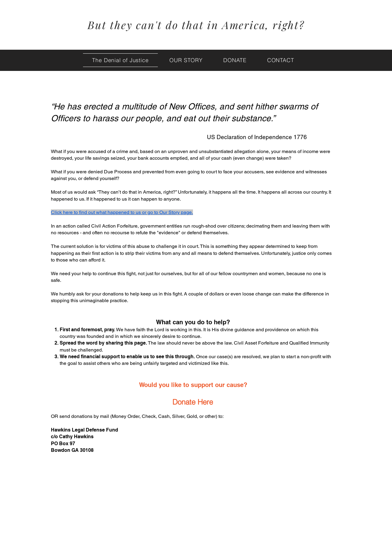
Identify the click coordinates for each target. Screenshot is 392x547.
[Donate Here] (193, 402)
